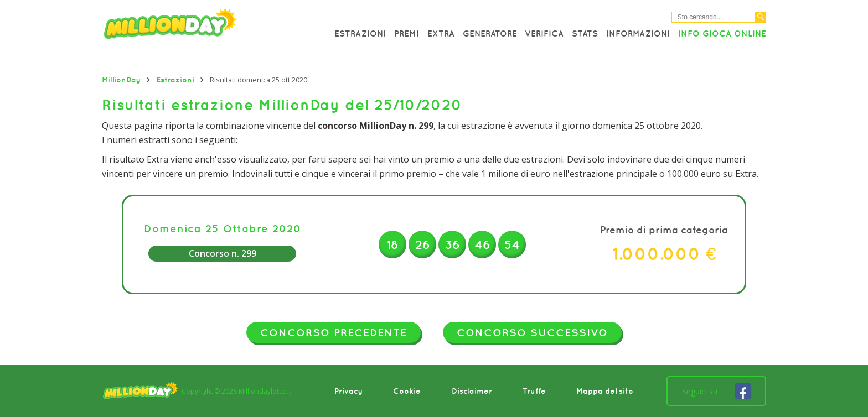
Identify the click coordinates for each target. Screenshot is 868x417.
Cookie (407, 391)
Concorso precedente (334, 332)
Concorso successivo (532, 332)
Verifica (544, 33)
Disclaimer (472, 391)
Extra (441, 33)
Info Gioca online (722, 33)
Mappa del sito (605, 391)
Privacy (348, 391)
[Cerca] (761, 17)
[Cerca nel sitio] (713, 17)
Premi (407, 33)
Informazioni (638, 33)
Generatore (490, 33)
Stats (585, 33)
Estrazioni (360, 33)
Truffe (534, 391)
